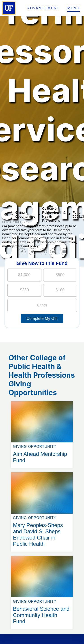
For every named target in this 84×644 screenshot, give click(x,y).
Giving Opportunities (25, 214)
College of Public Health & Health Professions (54, 214)
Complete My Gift (42, 319)
